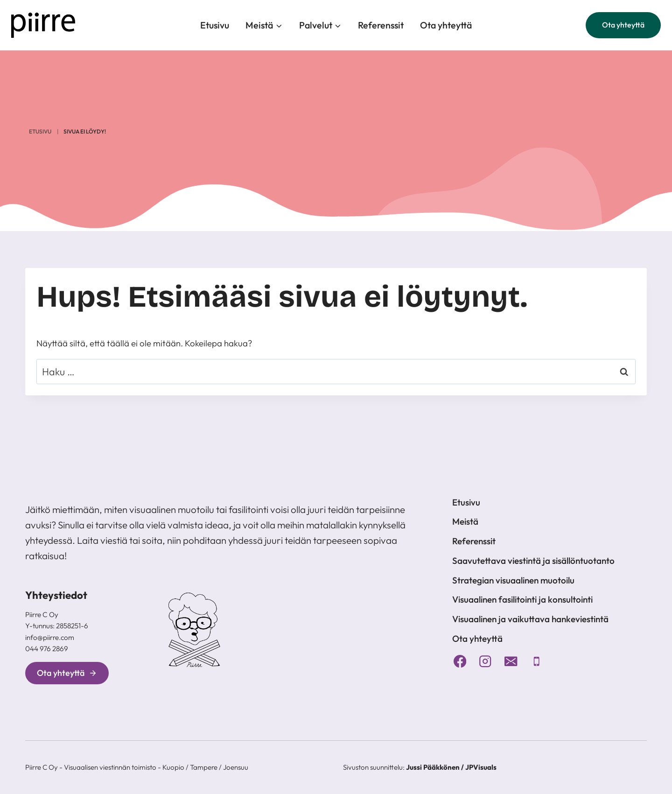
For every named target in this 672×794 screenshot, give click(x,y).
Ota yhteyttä (446, 25)
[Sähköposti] (511, 661)
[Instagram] (486, 661)
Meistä (465, 521)
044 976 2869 (47, 649)
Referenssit (381, 25)
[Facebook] (460, 661)
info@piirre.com (50, 637)
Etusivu (215, 25)
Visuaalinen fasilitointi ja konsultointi (522, 599)
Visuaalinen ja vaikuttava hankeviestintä (530, 619)
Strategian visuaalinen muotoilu (513, 580)
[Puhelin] (536, 661)
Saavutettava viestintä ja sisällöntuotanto (533, 561)
